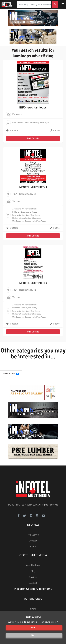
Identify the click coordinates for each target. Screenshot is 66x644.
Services (33, 577)
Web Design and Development (24, 221)
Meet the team (33, 565)
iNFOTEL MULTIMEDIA (33, 187)
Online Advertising (32, 123)
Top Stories (33, 535)
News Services (18, 123)
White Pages (45, 123)
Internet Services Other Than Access (26, 215)
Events (33, 547)
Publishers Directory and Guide (24, 212)
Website (14, 131)
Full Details (33, 138)
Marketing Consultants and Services (26, 218)
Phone (55, 131)
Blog (33, 571)
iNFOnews (33, 525)
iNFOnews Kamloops (33, 108)
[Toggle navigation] (65, 4)
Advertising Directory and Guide (24, 209)
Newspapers (9, 374)
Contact (33, 541)
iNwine (33, 609)
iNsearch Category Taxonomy (33, 589)
